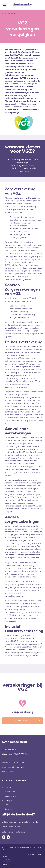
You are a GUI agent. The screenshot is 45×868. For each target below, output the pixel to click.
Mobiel (8, 787)
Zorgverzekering (22, 712)
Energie (8, 800)
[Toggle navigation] (5, 5)
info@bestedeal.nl (16, 767)
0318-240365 (17, 763)
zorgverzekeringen (31, 248)
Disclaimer (6, 862)
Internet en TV (12, 792)
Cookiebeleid (7, 859)
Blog (7, 805)
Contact (9, 809)
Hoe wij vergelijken (36, 854)
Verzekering (9, 13)
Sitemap (5, 864)
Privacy (5, 857)
